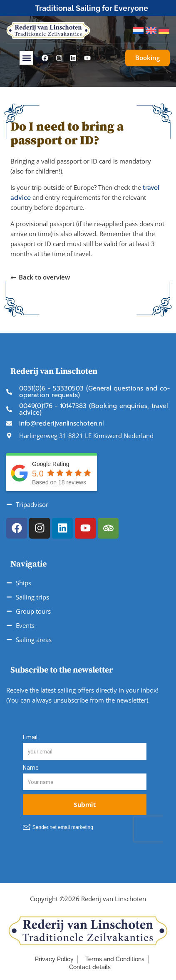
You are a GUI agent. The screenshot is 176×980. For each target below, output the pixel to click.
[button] (26, 58)
